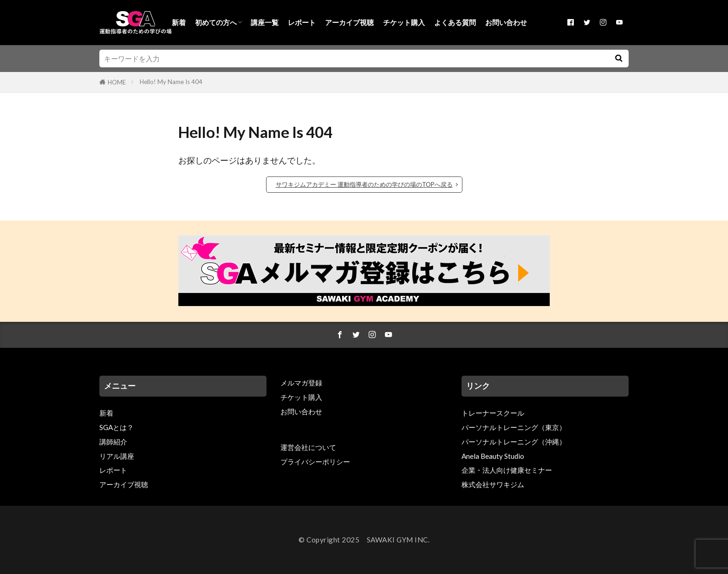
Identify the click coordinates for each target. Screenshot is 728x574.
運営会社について (308, 447)
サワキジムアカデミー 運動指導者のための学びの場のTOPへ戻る (364, 184)
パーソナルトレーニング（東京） (514, 427)
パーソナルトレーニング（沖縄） (514, 442)
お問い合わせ (506, 22)
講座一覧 (265, 22)
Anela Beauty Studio (493, 456)
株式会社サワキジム (493, 484)
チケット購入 (404, 22)
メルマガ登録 (301, 383)
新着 (179, 22)
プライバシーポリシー (315, 462)
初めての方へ (216, 22)
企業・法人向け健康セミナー (507, 470)
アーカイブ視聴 (349, 22)
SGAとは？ (117, 427)
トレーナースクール (493, 413)
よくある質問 (455, 22)
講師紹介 (113, 442)
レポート (302, 22)
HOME (117, 82)
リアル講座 (117, 456)
